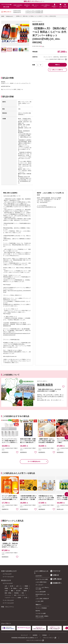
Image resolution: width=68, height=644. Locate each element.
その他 (25, 598)
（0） (43, 46)
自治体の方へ (56, 583)
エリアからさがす (7, 574)
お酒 (21, 588)
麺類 (12, 591)
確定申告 (38, 611)
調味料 (25, 591)
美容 (23, 593)
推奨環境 (35, 635)
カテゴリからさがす (8, 583)
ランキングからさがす (8, 600)
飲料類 (26, 588)
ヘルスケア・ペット (10, 598)
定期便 (19, 598)
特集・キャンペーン (35, 6)
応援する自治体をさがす (18, 6)
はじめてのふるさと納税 (42, 579)
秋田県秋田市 (5, 452)
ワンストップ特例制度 (41, 608)
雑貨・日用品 (8, 593)
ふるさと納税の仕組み (41, 582)
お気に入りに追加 (63, 386)
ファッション (8, 595)
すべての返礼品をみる (34, 461)
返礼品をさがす (27, 6)
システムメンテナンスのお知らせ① (34, 12)
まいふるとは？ (39, 585)
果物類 (26, 586)
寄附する (57, 65)
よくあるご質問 (39, 601)
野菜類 (6, 588)
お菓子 (6, 591)
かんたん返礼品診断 (41, 592)
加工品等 (18, 591)
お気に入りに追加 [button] (17, 452)
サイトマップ (24, 635)
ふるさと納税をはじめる (45, 6)
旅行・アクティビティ (20, 595)
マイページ (55, 571)
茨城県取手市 (5, 509)
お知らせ (55, 575)
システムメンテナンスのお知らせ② (34, 11)
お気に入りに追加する (56, 70)
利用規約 (45, 635)
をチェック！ (33, 1)
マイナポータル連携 (41, 613)
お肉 (6, 586)
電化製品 (16, 593)
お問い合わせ (56, 579)
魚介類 (12, 586)
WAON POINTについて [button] (66, 59)
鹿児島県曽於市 (24, 509)
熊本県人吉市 (60, 509)
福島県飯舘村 (42, 509)
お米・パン (19, 586)
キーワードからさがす (8, 577)
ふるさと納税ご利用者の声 (42, 599)
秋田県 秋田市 (38, 24)
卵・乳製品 (14, 588)
